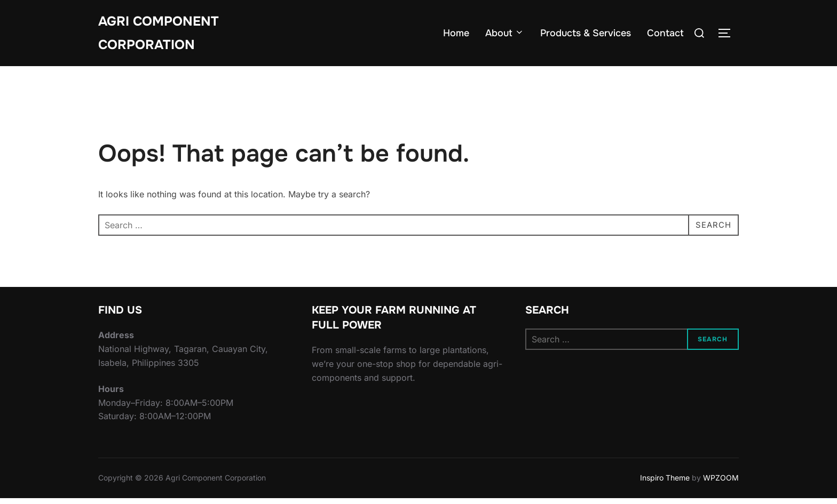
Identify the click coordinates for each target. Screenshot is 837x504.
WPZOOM (721, 483)
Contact (665, 35)
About (505, 35)
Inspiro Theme (665, 483)
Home (456, 35)
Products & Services (586, 35)
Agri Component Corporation (162, 34)
